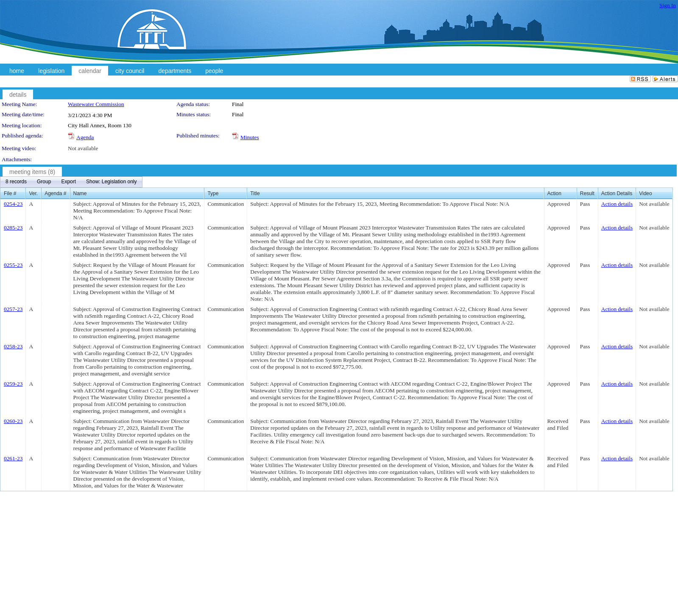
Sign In (668, 5)
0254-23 (13, 204)
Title (255, 193)
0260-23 (13, 421)
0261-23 (13, 458)
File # (10, 193)
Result (587, 193)
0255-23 (13, 265)
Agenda (85, 137)
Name (80, 193)
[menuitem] (16, 182)
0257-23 (13, 309)
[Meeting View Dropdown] (111, 182)
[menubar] (71, 182)
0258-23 (13, 346)
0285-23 (13, 228)
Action (554, 193)
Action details (617, 204)
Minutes (250, 137)
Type (213, 193)
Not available (83, 148)
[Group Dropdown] (44, 182)
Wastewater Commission (96, 104)
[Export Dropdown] (68, 182)
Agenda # (55, 193)
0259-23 (13, 384)
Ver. (33, 193)
